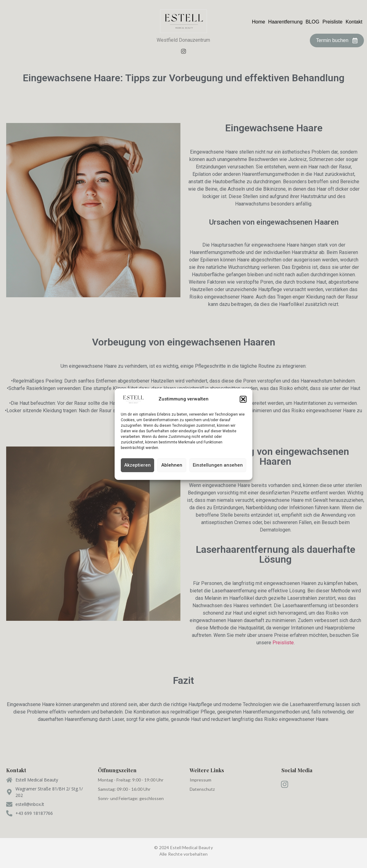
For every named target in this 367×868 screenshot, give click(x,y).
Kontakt (354, 22)
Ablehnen (172, 465)
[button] (243, 399)
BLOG (312, 22)
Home (258, 22)
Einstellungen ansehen (218, 465)
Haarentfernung (285, 22)
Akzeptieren (137, 465)
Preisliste (333, 22)
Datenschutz (202, 789)
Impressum (200, 780)
